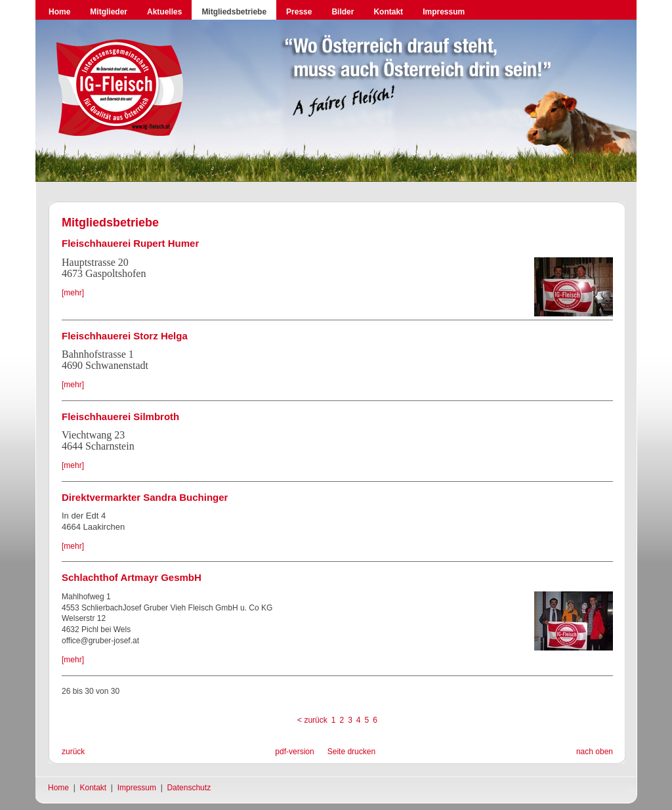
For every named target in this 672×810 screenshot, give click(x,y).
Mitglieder (109, 12)
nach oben (595, 752)
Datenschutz (189, 788)
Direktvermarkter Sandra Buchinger (145, 497)
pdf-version (294, 752)
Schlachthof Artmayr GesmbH (132, 577)
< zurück (312, 720)
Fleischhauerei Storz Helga (125, 336)
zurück (73, 752)
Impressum (444, 12)
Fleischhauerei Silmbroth (120, 416)
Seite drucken (351, 752)
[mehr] (73, 293)
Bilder (343, 12)
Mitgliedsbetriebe (234, 12)
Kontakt (388, 12)
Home (59, 12)
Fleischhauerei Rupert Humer (130, 243)
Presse (299, 12)
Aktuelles (164, 12)
